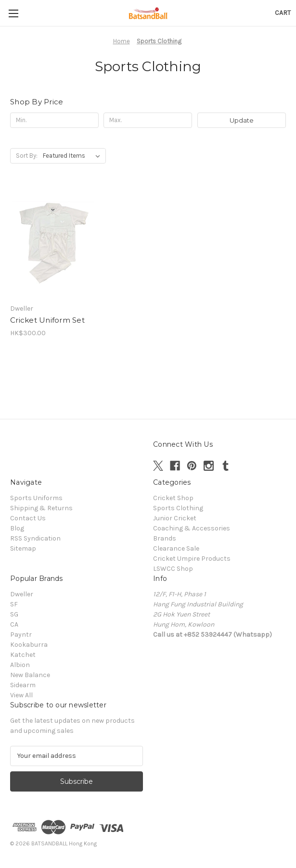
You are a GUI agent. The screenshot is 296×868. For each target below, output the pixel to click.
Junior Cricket (175, 518)
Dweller (22, 594)
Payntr (21, 635)
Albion (20, 665)
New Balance (30, 675)
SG (14, 614)
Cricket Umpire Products (192, 559)
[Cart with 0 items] (283, 13)
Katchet (23, 655)
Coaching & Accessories (192, 528)
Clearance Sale (176, 548)
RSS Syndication (35, 538)
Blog (17, 528)
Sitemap (23, 548)
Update (242, 120)
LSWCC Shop (173, 569)
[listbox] (73, 156)
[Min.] (54, 120)
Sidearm (23, 685)
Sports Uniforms (36, 498)
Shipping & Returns (41, 508)
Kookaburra (29, 645)
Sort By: (27, 156)
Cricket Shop (173, 498)
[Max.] (148, 120)
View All (21, 695)
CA (14, 624)
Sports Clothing (178, 508)
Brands (165, 538)
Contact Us (28, 518)
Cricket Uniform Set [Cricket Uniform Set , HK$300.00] (47, 320)
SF (14, 604)
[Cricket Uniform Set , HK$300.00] (53, 243)
